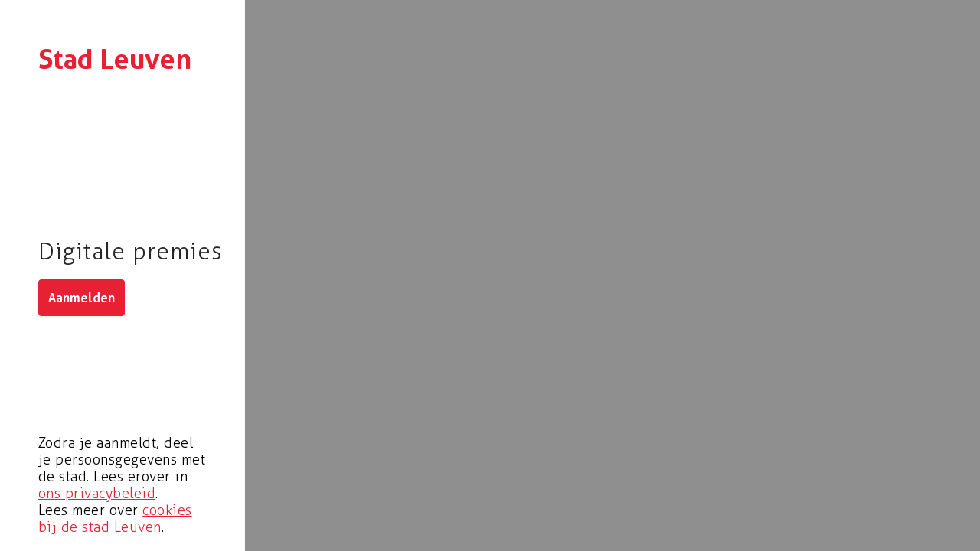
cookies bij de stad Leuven (115, 519)
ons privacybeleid (97, 494)
